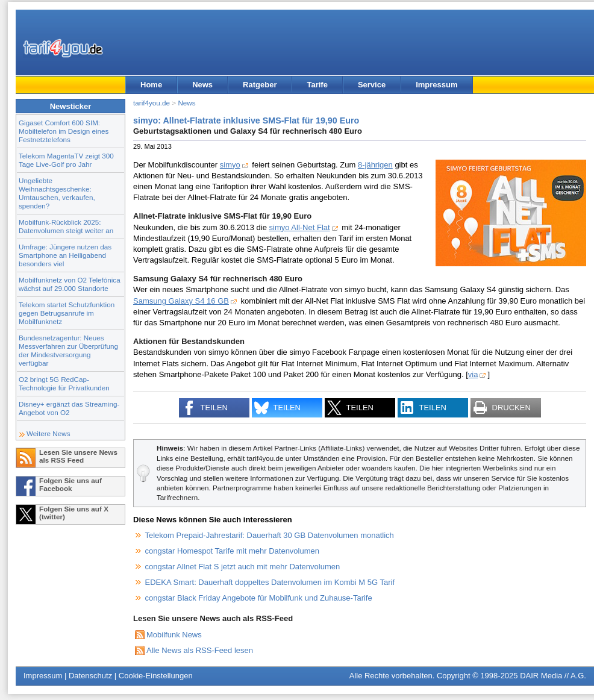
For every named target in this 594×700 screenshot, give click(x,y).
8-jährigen (375, 165)
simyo (230, 165)
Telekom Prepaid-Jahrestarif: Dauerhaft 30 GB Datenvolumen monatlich (270, 535)
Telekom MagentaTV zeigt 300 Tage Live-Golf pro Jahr (66, 160)
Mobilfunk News (174, 635)
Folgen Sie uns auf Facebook (70, 484)
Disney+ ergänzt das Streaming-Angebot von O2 (69, 408)
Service (372, 85)
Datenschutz (90, 676)
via (473, 374)
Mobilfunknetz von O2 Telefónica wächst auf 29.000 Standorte (70, 284)
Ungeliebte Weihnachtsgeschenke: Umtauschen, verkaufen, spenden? (57, 193)
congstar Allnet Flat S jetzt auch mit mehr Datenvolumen (243, 567)
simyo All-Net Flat (300, 227)
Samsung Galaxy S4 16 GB (181, 301)
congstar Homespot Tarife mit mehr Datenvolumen (233, 551)
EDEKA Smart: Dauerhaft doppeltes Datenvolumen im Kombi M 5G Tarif (270, 582)
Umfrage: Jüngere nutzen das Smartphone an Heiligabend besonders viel (65, 255)
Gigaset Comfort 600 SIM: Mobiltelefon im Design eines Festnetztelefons (64, 131)
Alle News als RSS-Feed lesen (200, 650)
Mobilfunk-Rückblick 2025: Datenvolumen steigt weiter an (66, 226)
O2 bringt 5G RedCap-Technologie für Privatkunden (64, 383)
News (202, 85)
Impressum (436, 85)
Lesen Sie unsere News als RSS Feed (78, 456)
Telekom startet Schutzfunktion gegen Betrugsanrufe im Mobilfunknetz (67, 313)
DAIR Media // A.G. (553, 676)
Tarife (317, 85)
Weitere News (48, 433)
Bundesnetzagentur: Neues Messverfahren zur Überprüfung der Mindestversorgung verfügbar (68, 350)
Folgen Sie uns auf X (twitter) (74, 513)
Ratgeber (260, 85)
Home (151, 85)
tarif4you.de (152, 103)
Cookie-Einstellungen (156, 676)
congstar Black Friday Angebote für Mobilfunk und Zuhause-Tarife (259, 598)
